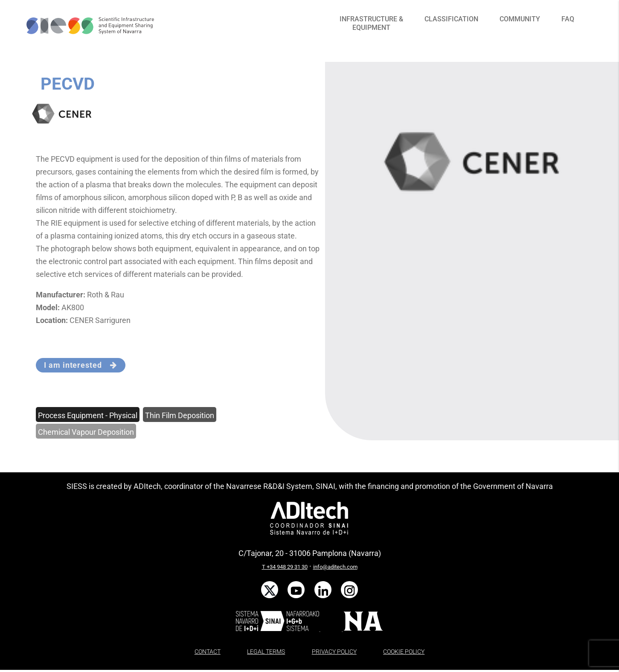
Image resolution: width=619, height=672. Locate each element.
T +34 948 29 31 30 (285, 567)
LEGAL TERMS (266, 652)
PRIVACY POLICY (334, 652)
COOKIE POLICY (404, 652)
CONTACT (208, 652)
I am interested (80, 365)
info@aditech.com (335, 567)
